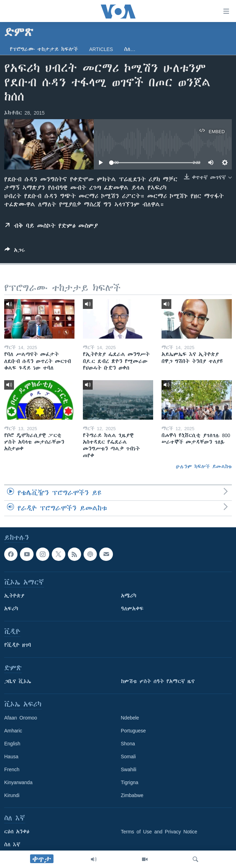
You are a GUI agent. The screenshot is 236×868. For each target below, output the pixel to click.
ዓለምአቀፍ (132, 609)
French (12, 769)
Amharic (13, 731)
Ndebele (130, 718)
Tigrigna (130, 782)
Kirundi (12, 795)
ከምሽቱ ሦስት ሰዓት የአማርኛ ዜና (158, 681)
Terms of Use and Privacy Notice (159, 832)
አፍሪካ (11, 609)
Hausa (11, 757)
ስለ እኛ (12, 845)
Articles (101, 49)
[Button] (15, 251)
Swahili (129, 769)
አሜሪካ (129, 596)
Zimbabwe (132, 795)
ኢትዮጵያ (14, 596)
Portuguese (134, 731)
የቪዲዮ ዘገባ (18, 645)
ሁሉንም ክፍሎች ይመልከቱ (204, 466)
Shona (128, 744)
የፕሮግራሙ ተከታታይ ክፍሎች (44, 49)
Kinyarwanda (18, 782)
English (12, 744)
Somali (128, 757)
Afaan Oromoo (21, 718)
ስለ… (130, 49)
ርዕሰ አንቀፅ (17, 832)
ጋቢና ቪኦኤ (18, 681)
